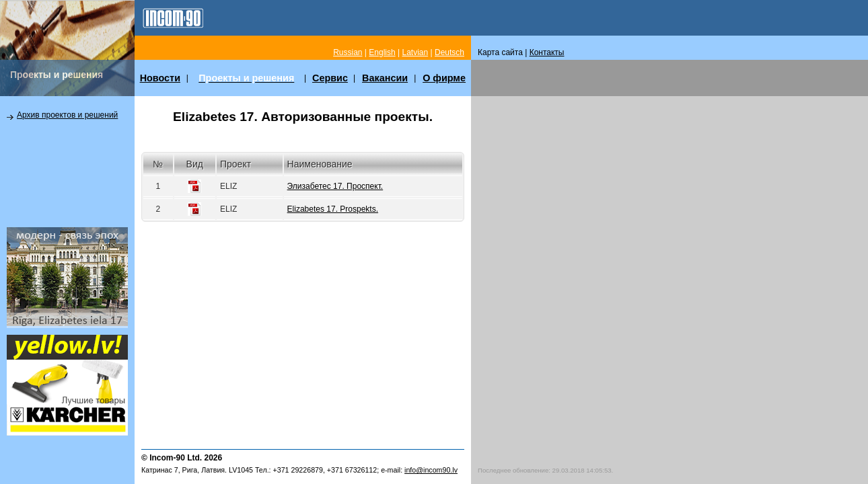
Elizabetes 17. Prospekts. (333, 209)
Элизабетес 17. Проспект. (335, 186)
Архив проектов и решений (67, 115)
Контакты (547, 52)
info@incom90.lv (431, 470)
